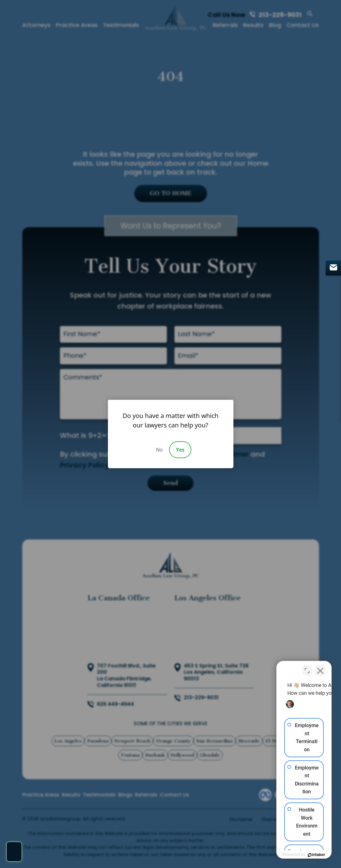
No (159, 450)
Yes (180, 450)
